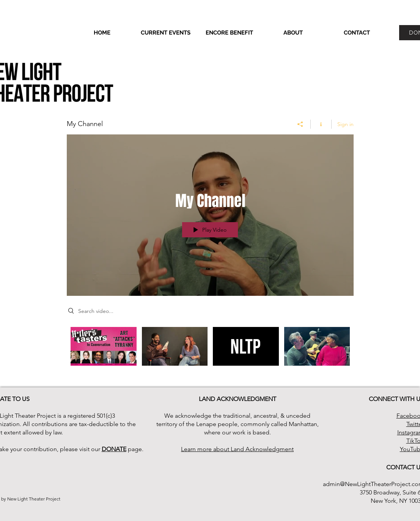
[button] (293, 33)
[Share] (300, 124)
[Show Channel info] (321, 124)
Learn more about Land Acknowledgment (237, 449)
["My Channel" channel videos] (210, 351)
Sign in (345, 124)
